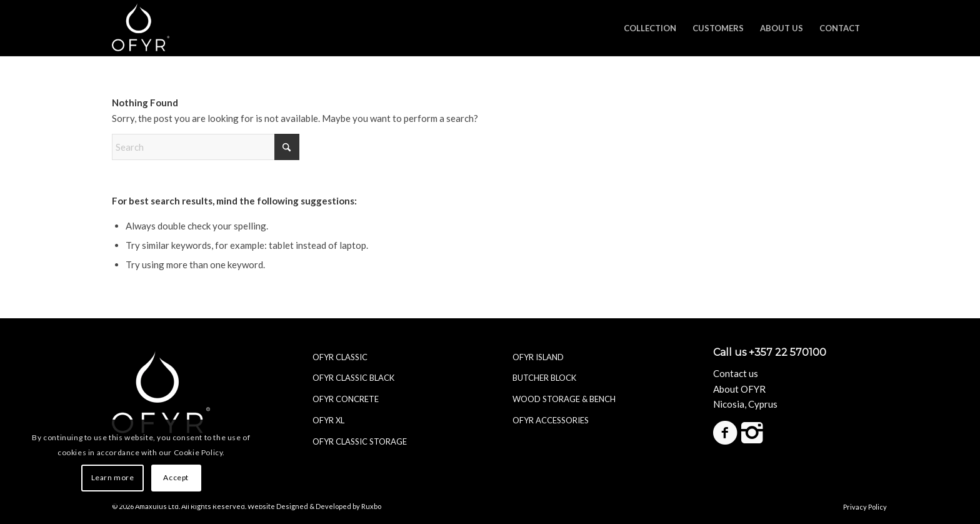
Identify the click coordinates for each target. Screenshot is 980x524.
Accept (176, 477)
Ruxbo (371, 506)
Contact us (736, 373)
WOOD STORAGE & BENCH (564, 399)
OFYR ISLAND (538, 357)
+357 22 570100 (787, 352)
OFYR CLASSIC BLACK (353, 378)
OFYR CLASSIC (340, 357)
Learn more (113, 477)
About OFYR (739, 389)
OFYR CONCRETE (346, 399)
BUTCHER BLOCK (544, 378)
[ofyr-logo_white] (141, 28)
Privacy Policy (865, 506)
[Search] (206, 147)
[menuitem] (650, 28)
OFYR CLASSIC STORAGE (360, 441)
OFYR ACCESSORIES (551, 420)
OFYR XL (328, 420)
